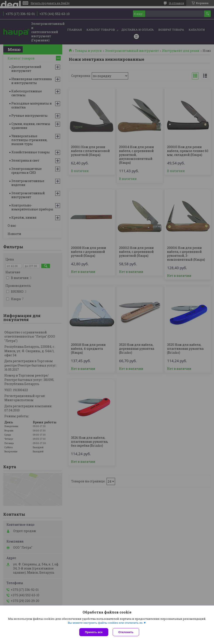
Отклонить (126, 632)
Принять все (94, 632)
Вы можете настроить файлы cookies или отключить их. (105, 623)
